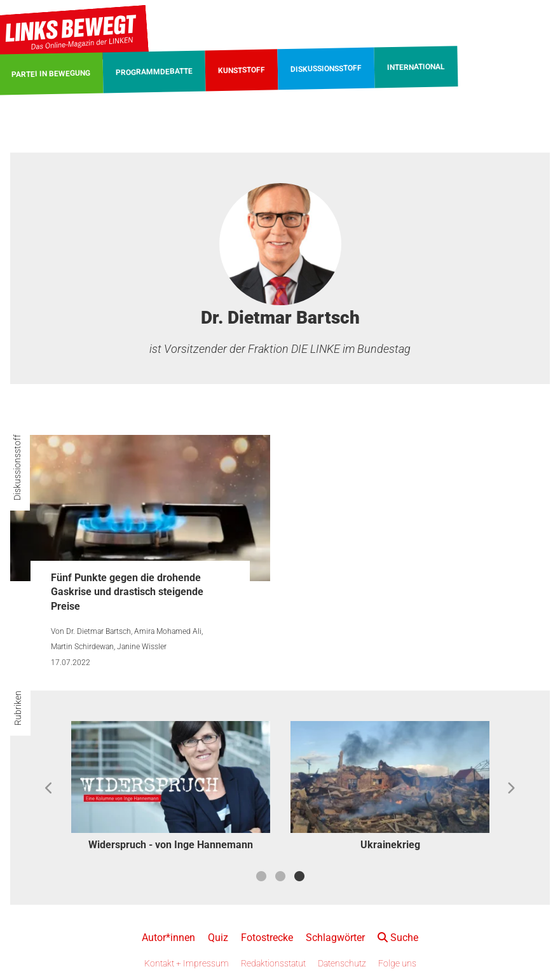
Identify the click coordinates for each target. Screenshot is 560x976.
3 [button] (299, 876)
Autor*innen (168, 938)
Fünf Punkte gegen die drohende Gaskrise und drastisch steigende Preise (127, 592)
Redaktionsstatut (273, 963)
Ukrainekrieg (390, 845)
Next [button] (511, 788)
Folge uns (397, 963)
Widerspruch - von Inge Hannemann (171, 845)
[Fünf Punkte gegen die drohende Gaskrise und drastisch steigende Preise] (140, 508)
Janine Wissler (142, 647)
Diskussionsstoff (17, 467)
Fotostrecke (267, 938)
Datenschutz (342, 963)
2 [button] (280, 876)
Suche (398, 938)
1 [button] (261, 876)
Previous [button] (49, 788)
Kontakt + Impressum (187, 963)
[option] (171, 788)
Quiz (218, 938)
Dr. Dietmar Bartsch (99, 631)
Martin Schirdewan (82, 647)
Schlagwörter (335, 938)
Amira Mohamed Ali (168, 631)
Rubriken (18, 708)
